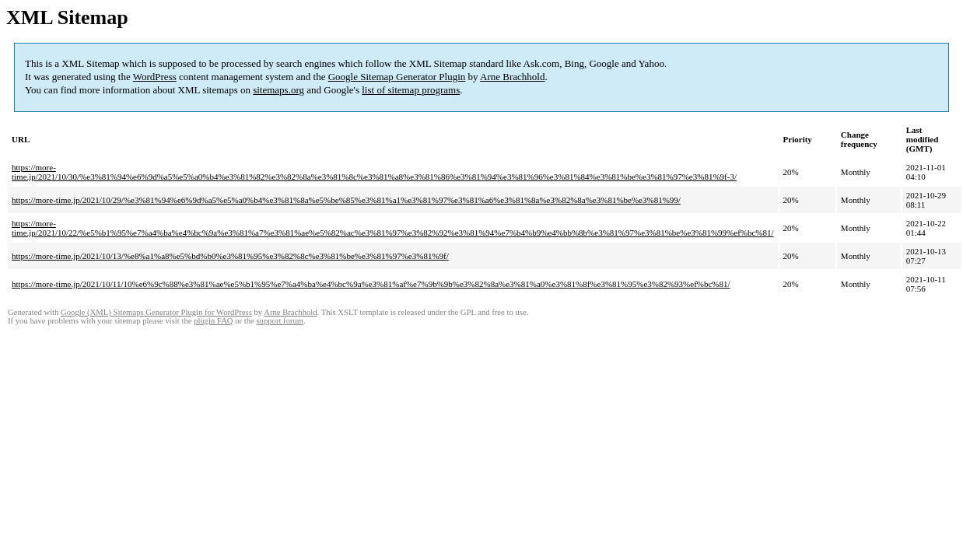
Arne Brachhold (512, 77)
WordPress (155, 77)
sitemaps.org (278, 90)
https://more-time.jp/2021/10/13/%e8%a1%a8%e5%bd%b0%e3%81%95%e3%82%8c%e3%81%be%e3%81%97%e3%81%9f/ (230, 256)
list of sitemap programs (411, 90)
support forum (280, 321)
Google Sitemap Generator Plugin (397, 77)
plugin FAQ (213, 321)
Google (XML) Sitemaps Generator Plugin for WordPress (156, 312)
